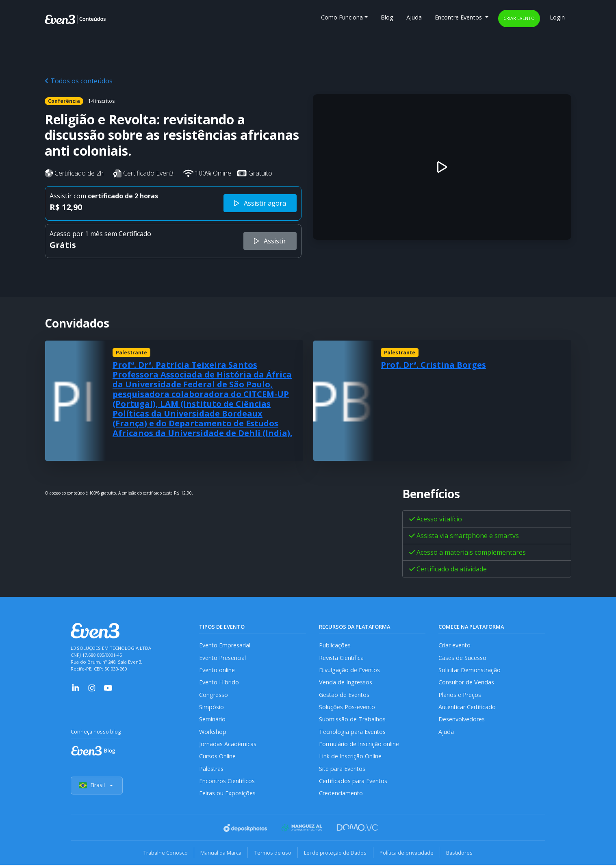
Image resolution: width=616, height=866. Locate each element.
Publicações (335, 645)
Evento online (217, 670)
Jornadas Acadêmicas (228, 745)
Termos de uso (272, 854)
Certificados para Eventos (354, 782)
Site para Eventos (343, 769)
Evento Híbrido (219, 683)
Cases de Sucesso (462, 658)
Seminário (212, 720)
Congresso (214, 695)
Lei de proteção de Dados (336, 854)
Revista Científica (342, 658)
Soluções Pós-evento (347, 707)
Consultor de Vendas (466, 683)
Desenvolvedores (462, 720)
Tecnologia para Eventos (352, 732)
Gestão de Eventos (345, 695)
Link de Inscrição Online (350, 757)
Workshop (213, 732)
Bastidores (461, 854)
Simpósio (211, 707)
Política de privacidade (407, 854)
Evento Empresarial (225, 645)
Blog (387, 17)
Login (557, 17)
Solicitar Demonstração (470, 670)
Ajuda (414, 17)
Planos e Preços (460, 695)
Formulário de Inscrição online (359, 745)
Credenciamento (341, 794)
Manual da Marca (220, 854)
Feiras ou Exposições (227, 794)
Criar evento (519, 18)
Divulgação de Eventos (350, 670)
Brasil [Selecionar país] (97, 787)
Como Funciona (342, 17)
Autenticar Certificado (468, 707)
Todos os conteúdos (79, 81)
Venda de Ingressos (346, 683)
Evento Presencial (223, 658)
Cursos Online (217, 757)
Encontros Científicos (227, 782)
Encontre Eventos (459, 17)
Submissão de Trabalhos (352, 720)
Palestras (211, 769)
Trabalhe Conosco (164, 854)
